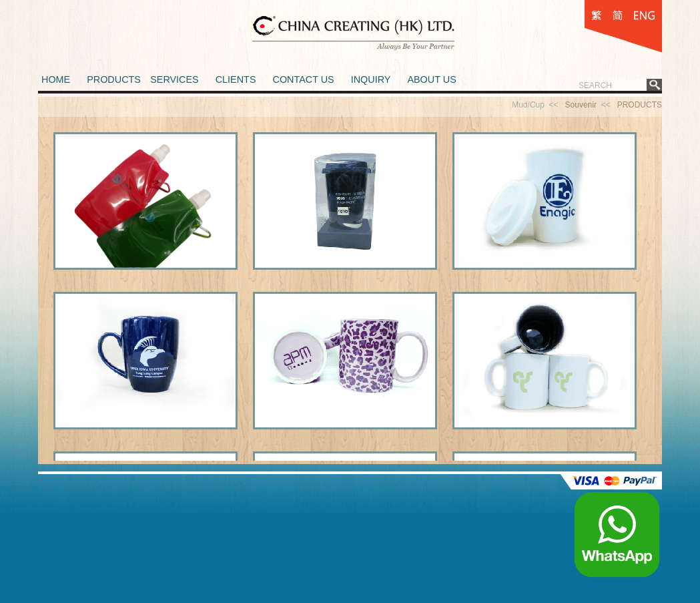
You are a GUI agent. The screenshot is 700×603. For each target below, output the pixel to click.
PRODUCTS (114, 79)
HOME (56, 79)
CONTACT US (303, 79)
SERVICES (174, 79)
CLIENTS (236, 79)
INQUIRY (371, 79)
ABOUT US (431, 79)
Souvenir (581, 105)
